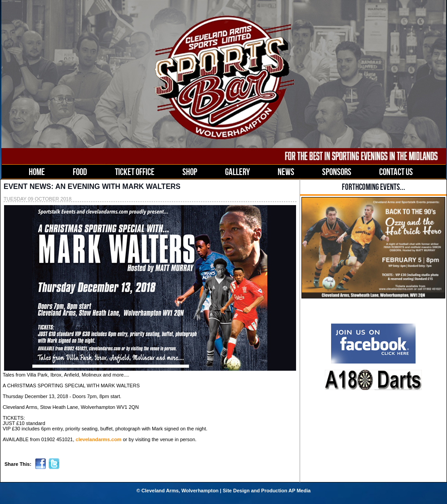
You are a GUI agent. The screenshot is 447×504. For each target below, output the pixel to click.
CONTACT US (396, 172)
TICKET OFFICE (135, 172)
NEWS (286, 172)
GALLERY (237, 172)
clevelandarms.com (98, 439)
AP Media (299, 491)
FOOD (80, 172)
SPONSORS (337, 172)
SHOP (190, 172)
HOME (37, 172)
